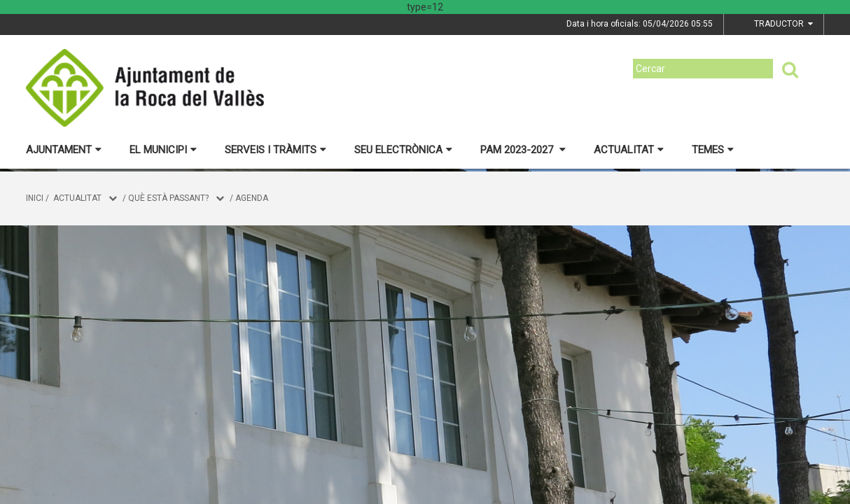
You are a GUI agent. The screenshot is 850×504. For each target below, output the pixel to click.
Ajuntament (64, 150)
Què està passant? (168, 198)
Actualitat (629, 150)
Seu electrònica (403, 150)
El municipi (163, 150)
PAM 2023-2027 (523, 150)
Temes (713, 150)
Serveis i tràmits (276, 150)
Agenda (252, 198)
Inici (35, 198)
